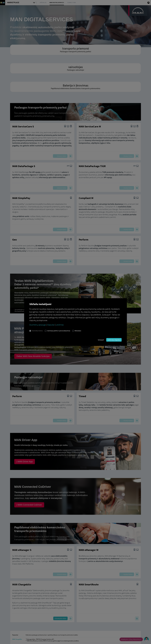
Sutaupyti (101, 340)
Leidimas (60, 325)
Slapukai (51, 325)
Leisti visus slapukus (114, 340)
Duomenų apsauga (38, 325)
